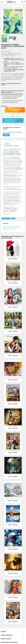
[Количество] (3, 109)
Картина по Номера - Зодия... (13, 596)
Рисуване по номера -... (13, 281)
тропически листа (6, 218)
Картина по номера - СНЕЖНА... (13, 499)
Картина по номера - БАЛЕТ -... (13, 523)
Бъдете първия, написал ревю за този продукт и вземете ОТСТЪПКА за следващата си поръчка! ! (12, 228)
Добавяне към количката (15, 110)
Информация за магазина (9, 642)
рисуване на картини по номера (13, 189)
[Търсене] (16, 6)
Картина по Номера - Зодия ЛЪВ (13, 378)
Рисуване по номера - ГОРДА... (13, 305)
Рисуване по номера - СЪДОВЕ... (13, 330)
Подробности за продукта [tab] (12, 146)
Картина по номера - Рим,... (13, 257)
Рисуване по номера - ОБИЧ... (13, 354)
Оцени (6, 135)
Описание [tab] (7, 143)
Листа (14, 218)
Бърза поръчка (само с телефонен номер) (11, 120)
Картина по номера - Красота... (13, 450)
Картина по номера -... (13, 402)
